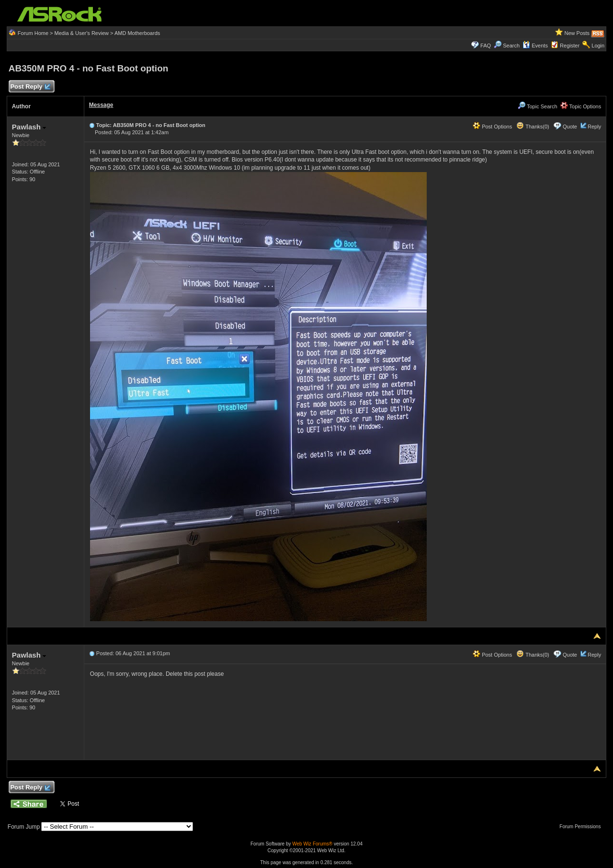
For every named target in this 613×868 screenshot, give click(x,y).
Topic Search (537, 106)
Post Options (492, 127)
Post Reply (30, 87)
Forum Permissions (582, 827)
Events (535, 46)
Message (101, 105)
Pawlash (29, 127)
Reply (594, 127)
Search (511, 46)
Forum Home (33, 33)
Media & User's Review (82, 33)
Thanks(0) (533, 127)
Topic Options (581, 106)
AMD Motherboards (137, 33)
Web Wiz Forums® (312, 844)
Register (570, 46)
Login (598, 46)
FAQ (486, 46)
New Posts (577, 33)
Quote (570, 127)
